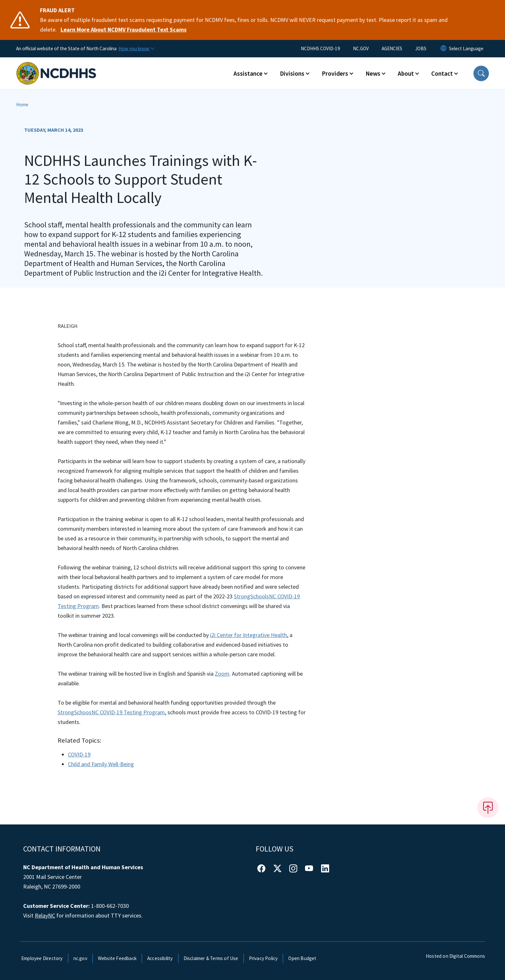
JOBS (421, 48)
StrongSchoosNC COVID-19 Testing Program (111, 712)
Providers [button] (335, 73)
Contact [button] (442, 73)
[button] (481, 73)
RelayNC (45, 915)
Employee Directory (42, 958)
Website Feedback (117, 958)
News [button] (373, 73)
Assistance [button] (248, 73)
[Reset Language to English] (443, 49)
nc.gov (80, 958)
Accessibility (160, 958)
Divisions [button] (292, 73)
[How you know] (136, 49)
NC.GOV (361, 48)
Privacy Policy (263, 958)
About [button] (406, 73)
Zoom (222, 674)
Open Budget (302, 958)
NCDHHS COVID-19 (320, 48)
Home (22, 105)
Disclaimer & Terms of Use (211, 958)
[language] (466, 49)
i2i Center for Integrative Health (248, 635)
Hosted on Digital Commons (455, 956)
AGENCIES (392, 48)
